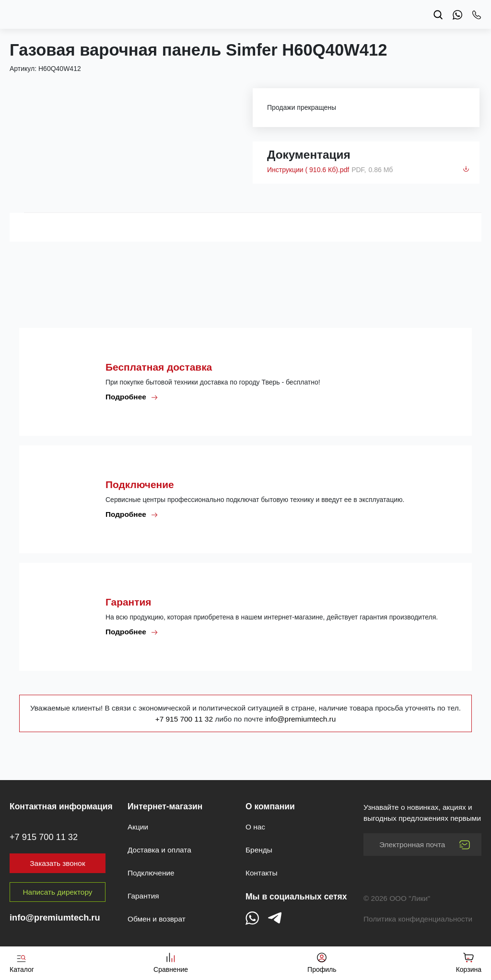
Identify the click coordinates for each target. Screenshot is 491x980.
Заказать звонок (57, 863)
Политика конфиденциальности (418, 919)
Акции (138, 827)
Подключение (151, 873)
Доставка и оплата (159, 850)
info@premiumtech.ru (300, 719)
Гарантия (143, 896)
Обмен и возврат (157, 919)
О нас (255, 827)
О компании (270, 806)
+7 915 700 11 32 (185, 719)
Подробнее (132, 397)
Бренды (259, 850)
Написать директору (58, 892)
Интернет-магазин (165, 806)
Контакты (261, 873)
